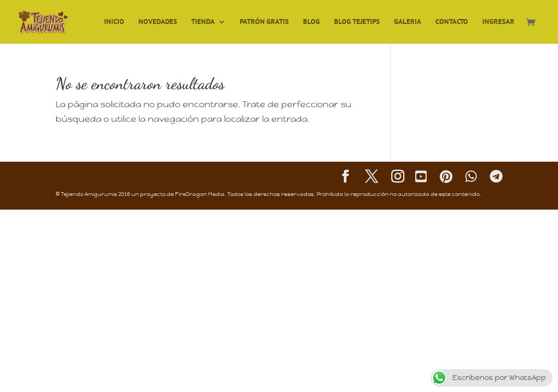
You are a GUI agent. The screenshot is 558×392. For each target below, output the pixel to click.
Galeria (408, 22)
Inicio (114, 22)
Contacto (452, 22)
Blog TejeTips (357, 22)
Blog (311, 22)
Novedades (158, 22)
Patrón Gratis (264, 22)
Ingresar (498, 22)
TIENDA (203, 22)
